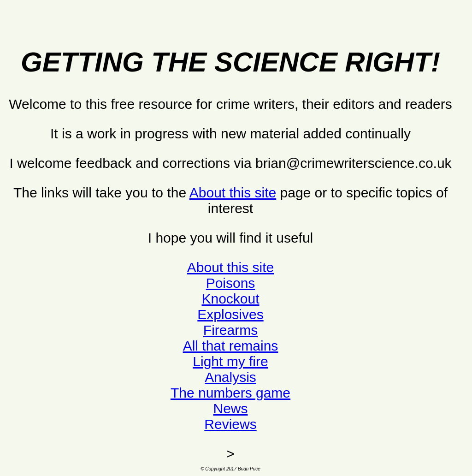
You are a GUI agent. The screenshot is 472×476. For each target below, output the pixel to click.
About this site (233, 193)
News (230, 408)
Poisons (231, 283)
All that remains (231, 346)
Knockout (230, 299)
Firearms (230, 330)
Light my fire (230, 361)
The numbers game (230, 393)
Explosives (230, 314)
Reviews (230, 424)
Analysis (230, 377)
